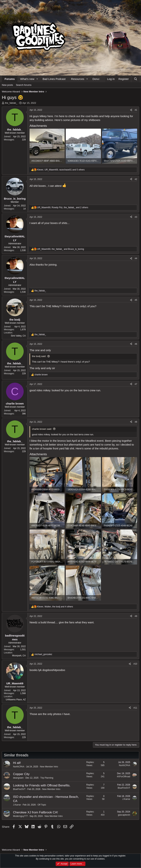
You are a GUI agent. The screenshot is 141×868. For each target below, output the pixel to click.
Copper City (21, 774)
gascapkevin (124, 815)
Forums (10, 79)
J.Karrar (17, 805)
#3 (136, 217)
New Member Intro (49, 767)
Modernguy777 (20, 816)
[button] (37, 79)
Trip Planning (47, 778)
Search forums (24, 85)
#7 (136, 384)
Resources (78, 79)
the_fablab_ (11, 103)
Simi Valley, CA (18, 336)
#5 (136, 300)
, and (61, 249)
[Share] (131, 110)
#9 (136, 616)
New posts (7, 85)
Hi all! (17, 763)
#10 (135, 664)
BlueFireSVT (19, 789)
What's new (27, 79)
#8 (136, 422)
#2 (136, 179)
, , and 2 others (63, 207)
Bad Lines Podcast (54, 79)
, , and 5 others (61, 170)
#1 (136, 110)
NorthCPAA (19, 767)
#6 (136, 344)
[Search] (136, 79)
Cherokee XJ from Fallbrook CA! (36, 812)
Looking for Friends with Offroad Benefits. (42, 785)
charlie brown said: (42, 429)
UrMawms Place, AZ (16, 700)
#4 (136, 258)
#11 (135, 708)
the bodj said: (39, 356)
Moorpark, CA (19, 656)
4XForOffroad (124, 777)
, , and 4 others (55, 607)
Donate (97, 79)
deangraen (18, 778)
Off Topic (42, 805)
